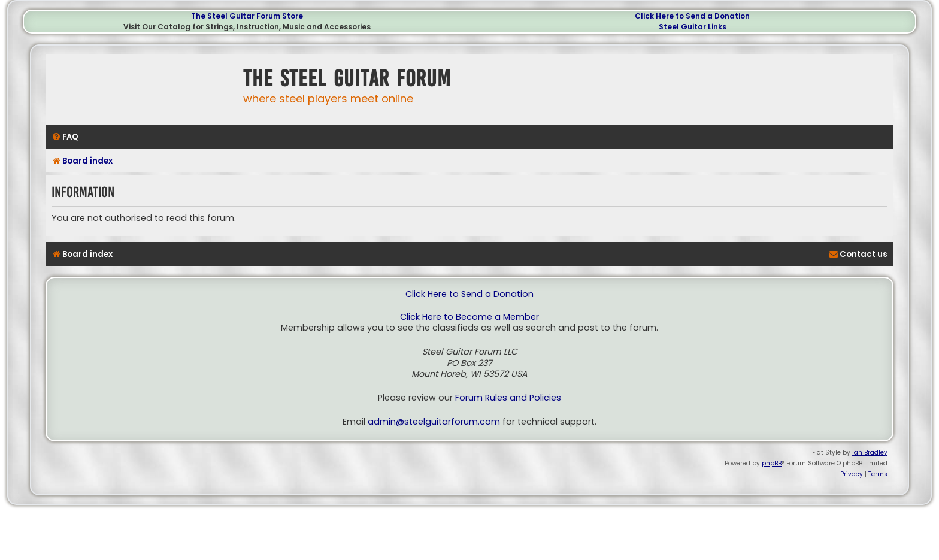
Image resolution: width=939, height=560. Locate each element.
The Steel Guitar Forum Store (247, 16)
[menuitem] (65, 137)
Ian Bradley (870, 452)
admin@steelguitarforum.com (434, 422)
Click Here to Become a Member (469, 317)
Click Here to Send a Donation (692, 16)
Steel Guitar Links (693, 27)
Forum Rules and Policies (508, 398)
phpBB (772, 463)
